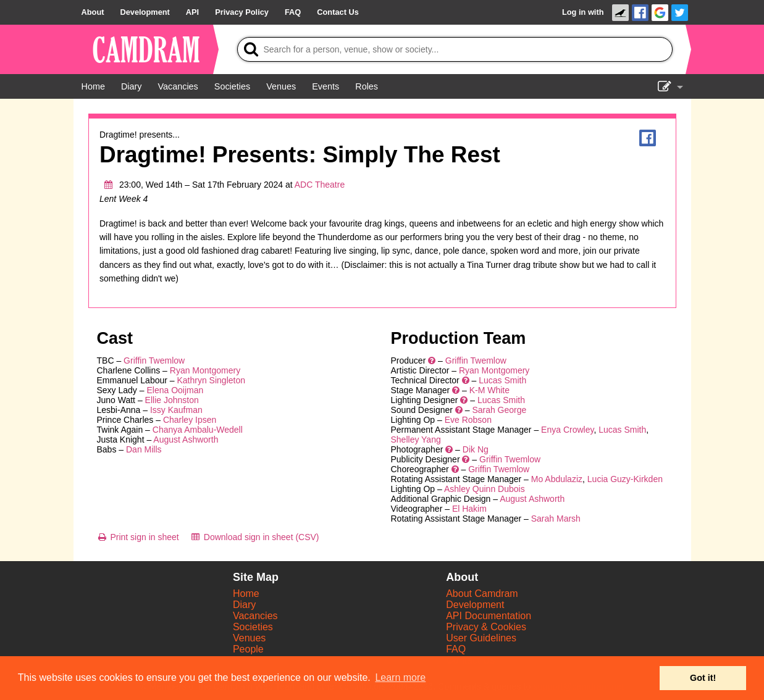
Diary (244, 605)
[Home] (93, 86)
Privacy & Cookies (486, 627)
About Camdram (482, 594)
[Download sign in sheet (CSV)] (255, 537)
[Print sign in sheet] (138, 537)
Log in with (583, 12)
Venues (249, 638)
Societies (253, 627)
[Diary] (132, 86)
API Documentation (489, 616)
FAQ (456, 649)
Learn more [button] (400, 677)
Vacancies (255, 616)
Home (246, 594)
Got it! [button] (703, 678)
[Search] (455, 49)
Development (475, 605)
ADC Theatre (320, 185)
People (248, 649)
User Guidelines (481, 638)
